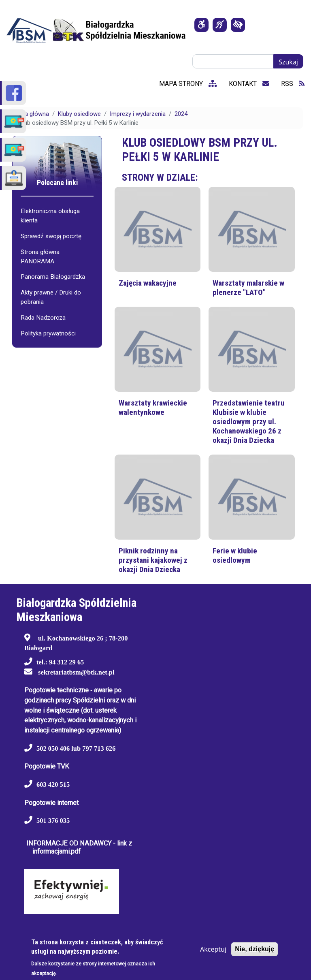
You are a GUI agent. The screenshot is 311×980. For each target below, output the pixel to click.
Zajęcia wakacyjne (148, 283)
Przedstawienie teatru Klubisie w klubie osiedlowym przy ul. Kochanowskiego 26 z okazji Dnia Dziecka (249, 422)
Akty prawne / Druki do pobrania (51, 297)
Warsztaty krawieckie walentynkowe (153, 408)
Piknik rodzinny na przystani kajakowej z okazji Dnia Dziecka (153, 560)
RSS (293, 84)
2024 (181, 114)
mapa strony (188, 84)
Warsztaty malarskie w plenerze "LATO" (248, 288)
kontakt (249, 84)
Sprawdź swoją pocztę (51, 236)
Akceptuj (213, 949)
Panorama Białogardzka (53, 277)
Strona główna (30, 114)
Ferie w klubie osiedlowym (235, 555)
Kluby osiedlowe (79, 114)
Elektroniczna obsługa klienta (50, 216)
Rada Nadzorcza (43, 318)
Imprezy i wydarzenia (138, 114)
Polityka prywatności (48, 333)
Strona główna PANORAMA (40, 257)
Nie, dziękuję (255, 949)
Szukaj (288, 62)
